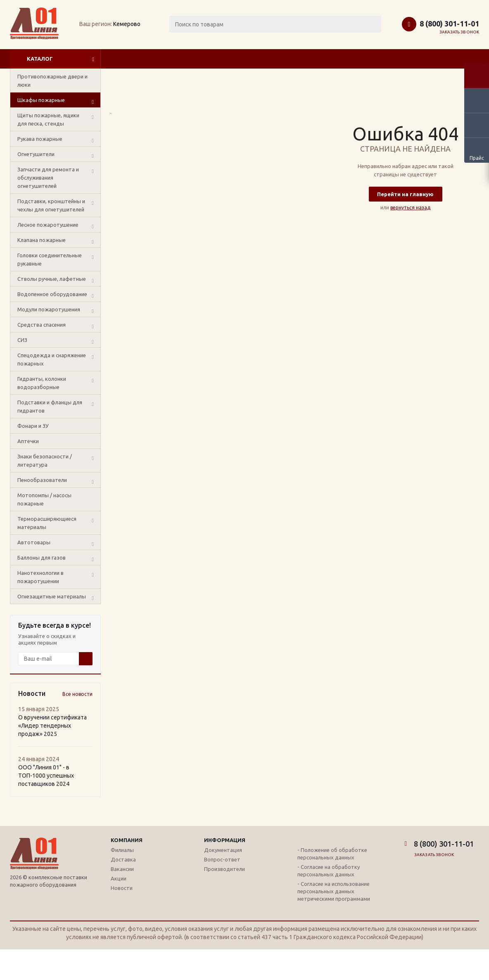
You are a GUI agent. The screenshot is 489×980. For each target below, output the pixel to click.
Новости (122, 888)
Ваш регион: (96, 24)
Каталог (40, 59)
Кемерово (127, 24)
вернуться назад (410, 208)
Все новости (77, 694)
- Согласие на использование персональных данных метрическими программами (334, 891)
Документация (223, 850)
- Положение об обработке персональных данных (332, 854)
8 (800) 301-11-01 (449, 24)
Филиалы (122, 850)
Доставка (123, 859)
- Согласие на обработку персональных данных (329, 871)
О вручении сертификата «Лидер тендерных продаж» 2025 (52, 726)
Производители (224, 869)
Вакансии (122, 869)
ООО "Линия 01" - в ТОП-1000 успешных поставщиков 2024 (46, 776)
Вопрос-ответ (222, 859)
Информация (225, 840)
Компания (127, 840)
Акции (119, 878)
